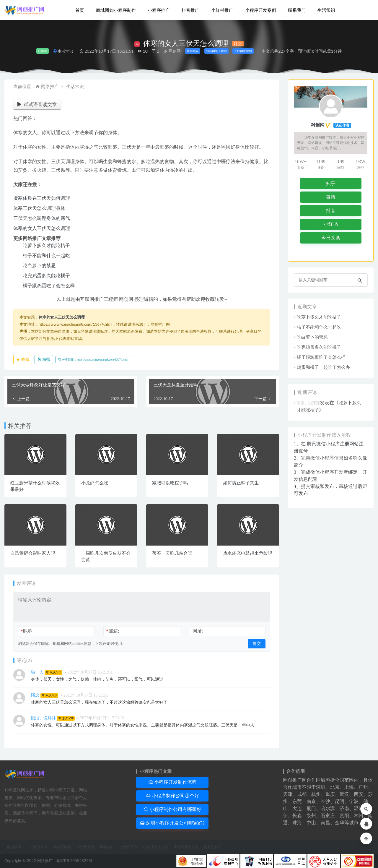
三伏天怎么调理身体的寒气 (42, 218)
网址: (198, 631)
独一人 (37, 672)
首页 (80, 10)
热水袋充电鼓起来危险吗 (248, 553)
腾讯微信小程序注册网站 (333, 444)
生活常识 (326, 10)
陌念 (35, 695)
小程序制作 (39, 847)
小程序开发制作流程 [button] (172, 782)
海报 (44, 360)
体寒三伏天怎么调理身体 (39, 208)
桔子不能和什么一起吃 (46, 255)
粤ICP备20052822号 (74, 861)
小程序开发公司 (186, 847)
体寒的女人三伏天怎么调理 (42, 228)
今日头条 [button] (331, 238)
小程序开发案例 (261, 10)
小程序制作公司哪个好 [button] (172, 796)
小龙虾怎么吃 (95, 483)
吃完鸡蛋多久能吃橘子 (46, 275)
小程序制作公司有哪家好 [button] (172, 809)
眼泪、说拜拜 (43, 718)
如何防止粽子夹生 (241, 483)
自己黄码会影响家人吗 (33, 553)
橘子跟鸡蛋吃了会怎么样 (49, 285)
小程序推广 (159, 10)
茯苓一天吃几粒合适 (172, 553)
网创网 (172, 51)
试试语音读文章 (37, 104)
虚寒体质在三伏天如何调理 (42, 198)
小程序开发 (86, 847)
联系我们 (297, 10)
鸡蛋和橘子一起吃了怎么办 (323, 367)
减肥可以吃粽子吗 (170, 483)
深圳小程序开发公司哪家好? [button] (172, 823)
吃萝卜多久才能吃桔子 (46, 245)
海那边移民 (213, 847)
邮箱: (113, 631)
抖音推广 (190, 10)
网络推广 (50, 86)
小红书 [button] (331, 224)
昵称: (27, 631)
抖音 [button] (331, 211)
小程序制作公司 (156, 847)
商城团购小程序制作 (116, 10)
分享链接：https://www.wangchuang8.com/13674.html (93, 360)
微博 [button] (331, 197)
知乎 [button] (331, 183)
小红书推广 (222, 10)
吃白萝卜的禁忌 (39, 265)
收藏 (23, 360)
